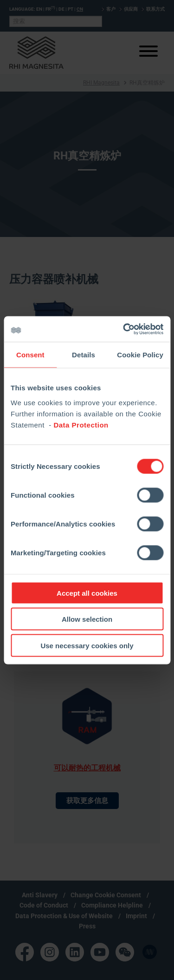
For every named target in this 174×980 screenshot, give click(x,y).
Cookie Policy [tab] (140, 355)
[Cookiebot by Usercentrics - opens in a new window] (124, 329)
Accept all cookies (87, 593)
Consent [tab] (30, 355)
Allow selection (87, 619)
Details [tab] (84, 355)
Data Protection (81, 424)
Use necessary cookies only (87, 645)
